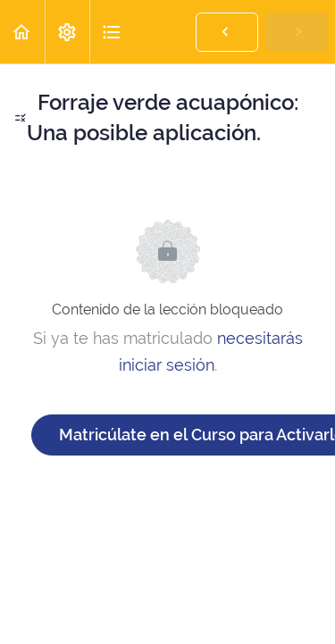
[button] (22, 32)
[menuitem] (67, 32)
